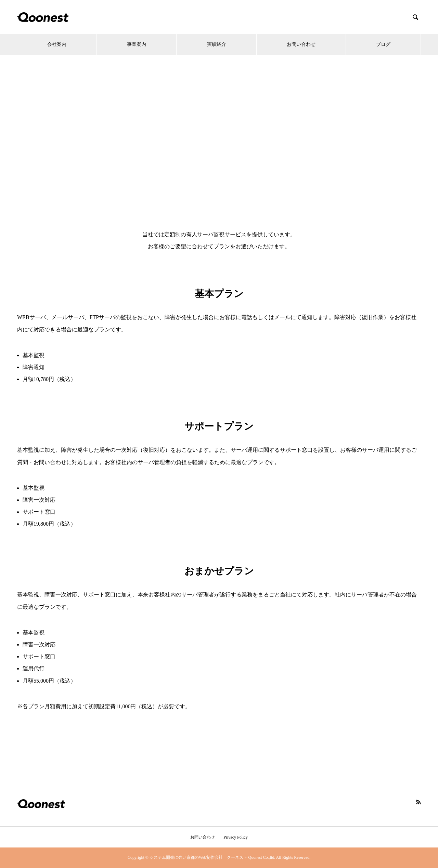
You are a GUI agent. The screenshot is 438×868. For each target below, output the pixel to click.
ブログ (383, 44)
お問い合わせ (301, 44)
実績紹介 (217, 44)
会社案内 (57, 44)
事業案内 (137, 44)
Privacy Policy (235, 837)
